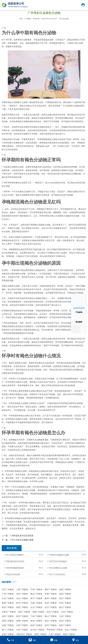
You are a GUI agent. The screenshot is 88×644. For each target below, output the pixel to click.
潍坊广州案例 (36, 621)
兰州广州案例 (55, 634)
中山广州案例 (8, 598)
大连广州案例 (65, 616)
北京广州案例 (8, 589)
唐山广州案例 (65, 607)
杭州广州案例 (22, 616)
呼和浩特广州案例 (55, 630)
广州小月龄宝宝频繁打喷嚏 (22, 540)
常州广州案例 (65, 603)
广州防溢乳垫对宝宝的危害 (22, 536)
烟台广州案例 (51, 621)
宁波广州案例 (36, 616)
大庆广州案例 (22, 630)
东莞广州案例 (51, 594)
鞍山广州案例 (51, 616)
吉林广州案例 (65, 589)
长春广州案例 (8, 634)
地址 (75, 640)
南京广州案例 (65, 598)
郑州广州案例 (8, 607)
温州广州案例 (8, 616)
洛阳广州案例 (22, 607)
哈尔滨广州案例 (37, 630)
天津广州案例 (36, 589)
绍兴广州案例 (53, 612)
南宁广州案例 (36, 598)
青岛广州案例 (65, 621)
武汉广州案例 (51, 607)
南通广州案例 (8, 603)
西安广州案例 (24, 612)
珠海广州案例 (65, 594)
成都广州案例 (38, 612)
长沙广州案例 (36, 607)
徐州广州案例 (51, 603)
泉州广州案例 (51, 625)
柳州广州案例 (51, 598)
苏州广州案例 (22, 603)
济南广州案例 (8, 625)
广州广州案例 (8, 594)
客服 (54, 640)
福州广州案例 (65, 625)
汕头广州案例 (22, 598)
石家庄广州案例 (9, 612)
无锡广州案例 (36, 603)
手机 (11, 640)
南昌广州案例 (36, 625)
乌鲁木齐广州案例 (24, 634)
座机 (32, 640)
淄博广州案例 (22, 621)
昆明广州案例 (40, 634)
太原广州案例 (22, 625)
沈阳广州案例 (8, 621)
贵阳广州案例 (69, 634)
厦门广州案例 (8, 630)
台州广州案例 (67, 612)
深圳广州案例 (22, 594)
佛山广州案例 (36, 594)
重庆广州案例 (51, 589)
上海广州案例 (22, 589)
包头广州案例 (71, 630)
